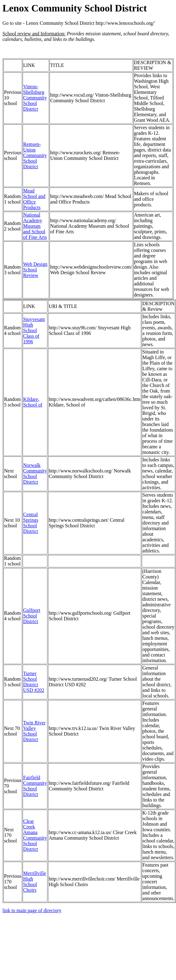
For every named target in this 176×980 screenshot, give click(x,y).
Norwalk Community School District (35, 474)
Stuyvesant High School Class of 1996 (34, 330)
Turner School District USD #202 (34, 682)
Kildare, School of (33, 402)
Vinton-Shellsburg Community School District (35, 98)
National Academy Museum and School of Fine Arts (35, 226)
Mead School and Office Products (34, 199)
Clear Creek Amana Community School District (35, 835)
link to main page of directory (32, 910)
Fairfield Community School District (35, 786)
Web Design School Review (35, 270)
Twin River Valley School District (34, 731)
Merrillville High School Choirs (35, 882)
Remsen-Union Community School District (35, 155)
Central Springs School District (31, 523)
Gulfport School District (32, 616)
